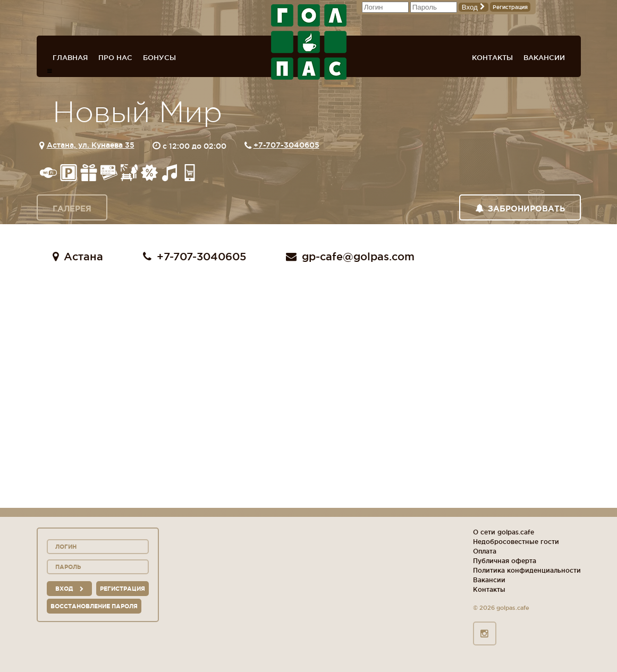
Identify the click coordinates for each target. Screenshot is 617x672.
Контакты (492, 57)
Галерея (72, 209)
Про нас (115, 57)
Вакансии (544, 57)
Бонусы (159, 57)
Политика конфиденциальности (527, 570)
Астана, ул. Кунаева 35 (91, 145)
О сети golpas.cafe (504, 532)
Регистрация (510, 7)
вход (69, 589)
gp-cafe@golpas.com (350, 257)
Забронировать (520, 209)
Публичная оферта (505, 561)
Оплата (485, 551)
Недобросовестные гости (516, 542)
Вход (474, 7)
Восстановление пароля (94, 606)
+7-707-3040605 (286, 145)
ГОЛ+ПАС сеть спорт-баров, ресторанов (309, 42)
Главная (70, 57)
